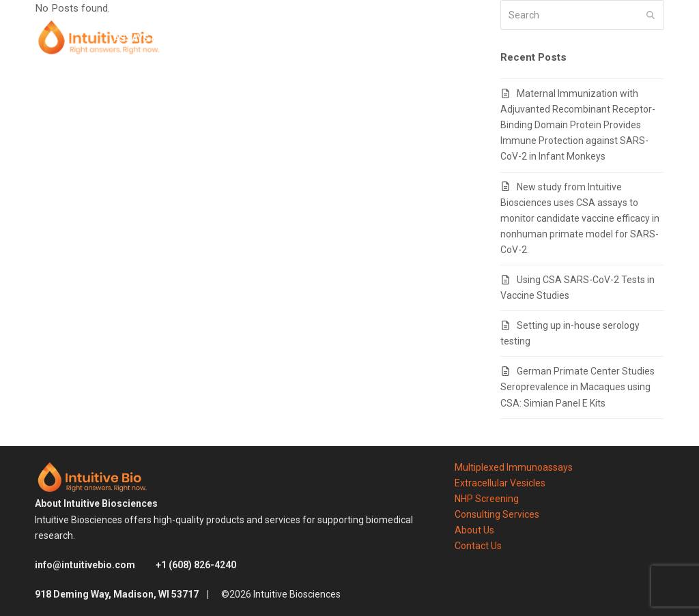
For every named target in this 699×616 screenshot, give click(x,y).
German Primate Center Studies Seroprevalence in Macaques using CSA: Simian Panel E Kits (577, 387)
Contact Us (478, 546)
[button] (659, 38)
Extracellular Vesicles (500, 483)
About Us (474, 530)
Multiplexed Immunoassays (514, 467)
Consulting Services (497, 514)
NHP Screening (487, 499)
